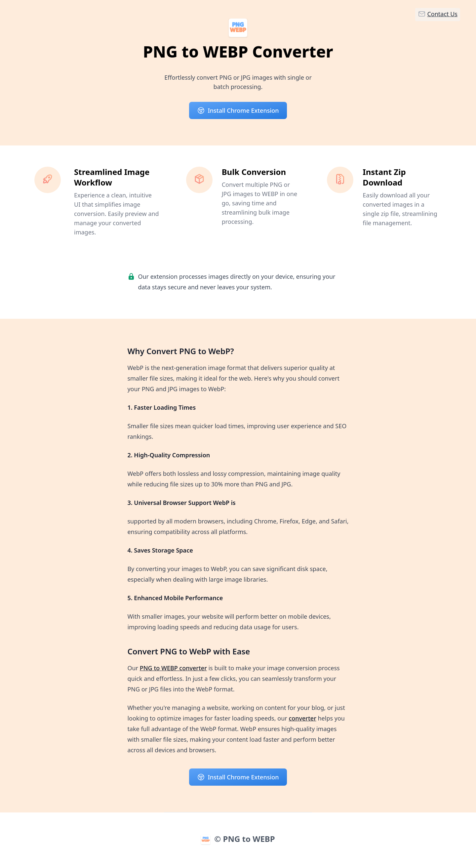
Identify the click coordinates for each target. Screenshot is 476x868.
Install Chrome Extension (238, 110)
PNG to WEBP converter (173, 668)
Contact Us (438, 14)
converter (302, 718)
